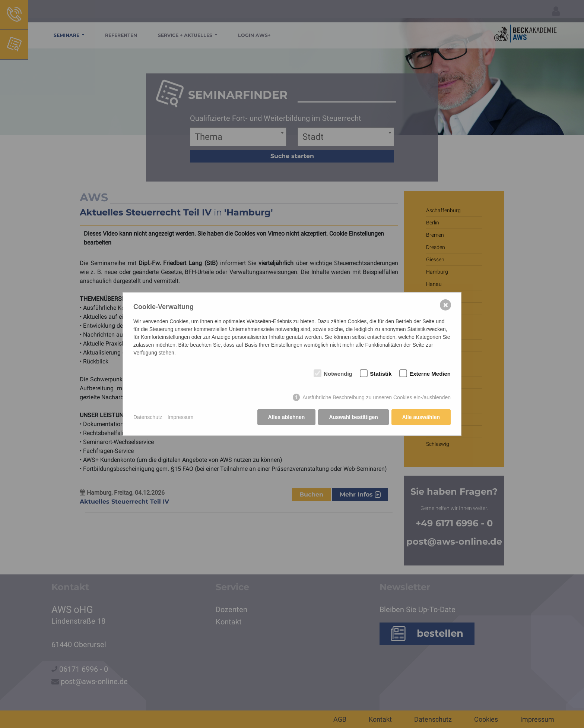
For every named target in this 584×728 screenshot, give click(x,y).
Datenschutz (148, 417)
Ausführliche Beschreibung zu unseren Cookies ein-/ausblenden (377, 397)
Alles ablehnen (287, 417)
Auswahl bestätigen (353, 417)
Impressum (180, 417)
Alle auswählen (421, 417)
